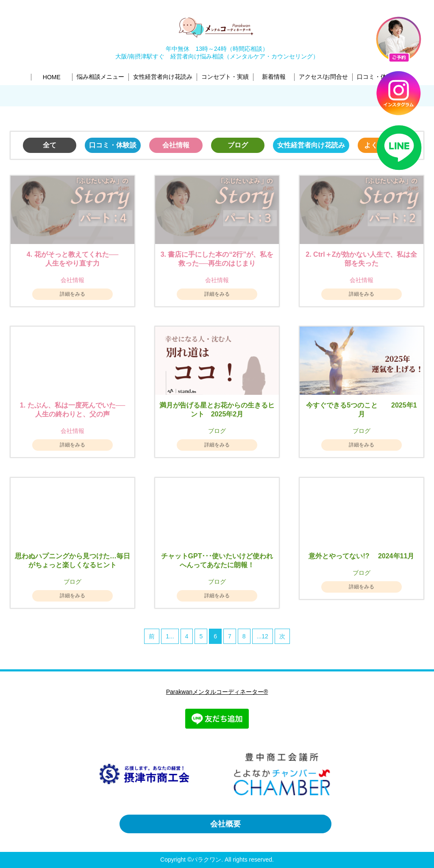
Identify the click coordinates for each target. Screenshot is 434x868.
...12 (263, 636)
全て (50, 145)
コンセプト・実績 (225, 77)
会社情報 (176, 145)
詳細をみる (72, 294)
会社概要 (225, 824)
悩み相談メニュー (100, 77)
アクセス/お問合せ (323, 77)
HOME (52, 77)
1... (170, 636)
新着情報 (274, 77)
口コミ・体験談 (113, 145)
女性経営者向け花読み (163, 77)
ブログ (238, 145)
